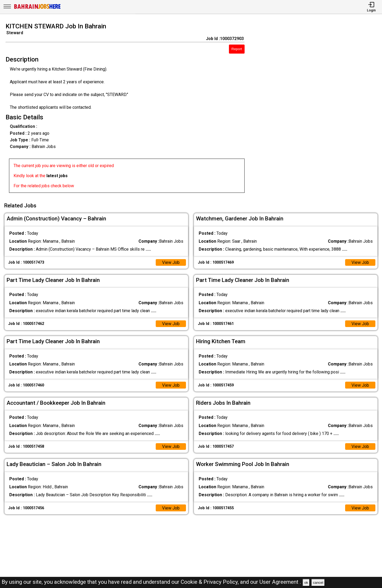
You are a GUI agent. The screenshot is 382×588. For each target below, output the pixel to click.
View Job (171, 262)
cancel (318, 583)
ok (306, 583)
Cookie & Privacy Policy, (210, 582)
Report (237, 49)
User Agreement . (280, 582)
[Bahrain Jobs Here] (37, 8)
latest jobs (57, 176)
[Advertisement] (318, 109)
